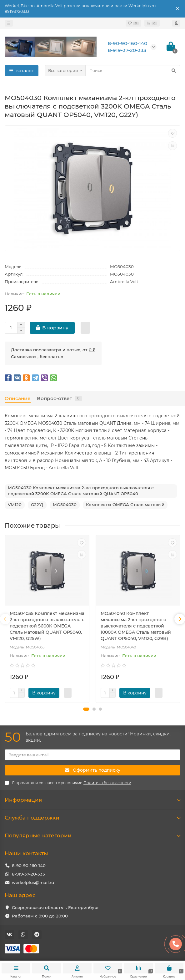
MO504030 (65, 505)
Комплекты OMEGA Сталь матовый (125, 505)
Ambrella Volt (124, 282)
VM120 (15, 505)
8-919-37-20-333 (28, 874)
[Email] (92, 755)
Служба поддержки (92, 818)
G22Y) (37, 505)
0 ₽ (92, 350)
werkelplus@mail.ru (33, 882)
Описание (18, 398)
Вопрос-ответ (59, 398)
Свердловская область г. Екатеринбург (55, 907)
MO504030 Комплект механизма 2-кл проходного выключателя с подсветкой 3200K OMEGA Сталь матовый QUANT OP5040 (81, 491)
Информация (92, 800)
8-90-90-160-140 (29, 866)
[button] (86, 709)
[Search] (133, 71)
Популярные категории (92, 835)
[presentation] (5, 619)
